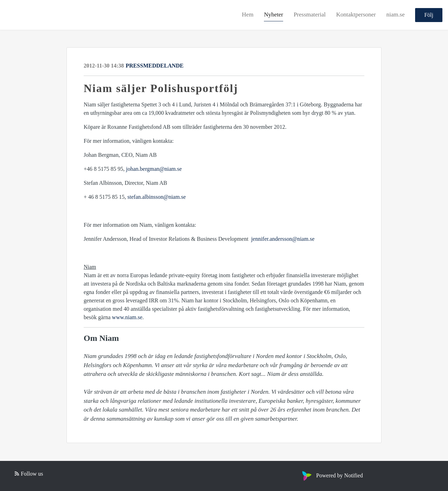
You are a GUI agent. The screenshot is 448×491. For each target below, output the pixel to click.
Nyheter (274, 15)
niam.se (395, 15)
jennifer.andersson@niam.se (283, 239)
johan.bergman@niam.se (154, 169)
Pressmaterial (310, 15)
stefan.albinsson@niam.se (157, 197)
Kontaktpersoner (356, 15)
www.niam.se (127, 317)
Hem (248, 15)
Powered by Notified (331, 475)
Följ (429, 15)
